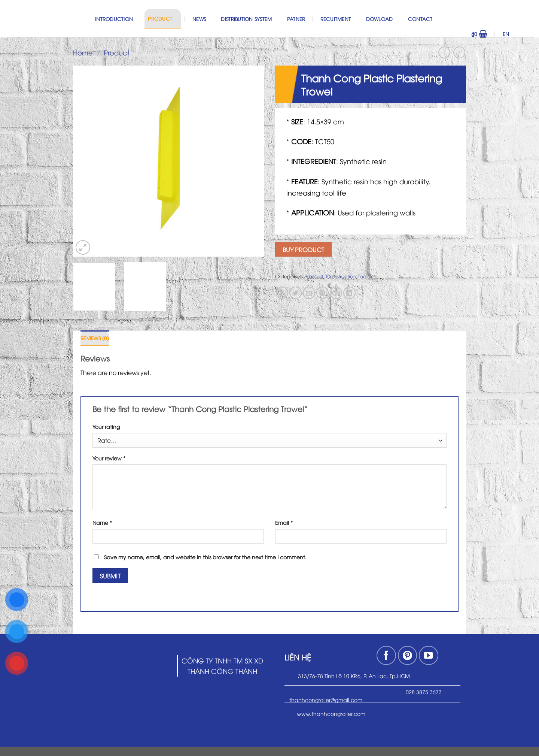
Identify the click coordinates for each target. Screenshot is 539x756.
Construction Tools (348, 276)
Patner (296, 19)
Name (102, 522)
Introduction (114, 19)
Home (83, 52)
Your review (109, 458)
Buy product (304, 249)
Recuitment (336, 19)
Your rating (106, 427)
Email (284, 522)
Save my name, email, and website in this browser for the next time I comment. (205, 557)
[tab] (95, 338)
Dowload (380, 19)
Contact (420, 19)
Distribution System (246, 19)
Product (162, 18)
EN (516, 34)
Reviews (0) (95, 338)
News (199, 19)
